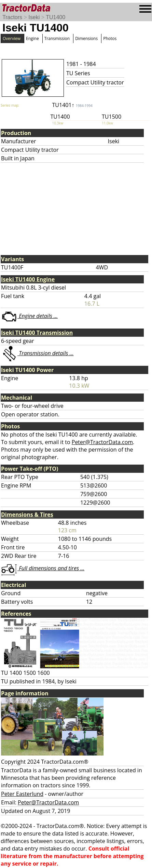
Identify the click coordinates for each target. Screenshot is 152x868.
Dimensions (86, 38)
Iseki (34, 17)
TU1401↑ (72, 105)
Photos (110, 38)
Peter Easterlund (22, 794)
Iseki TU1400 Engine (28, 279)
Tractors (12, 17)
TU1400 (56, 17)
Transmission (57, 38)
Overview (12, 38)
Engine (32, 38)
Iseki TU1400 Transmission (37, 333)
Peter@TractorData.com (102, 442)
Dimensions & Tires (27, 515)
